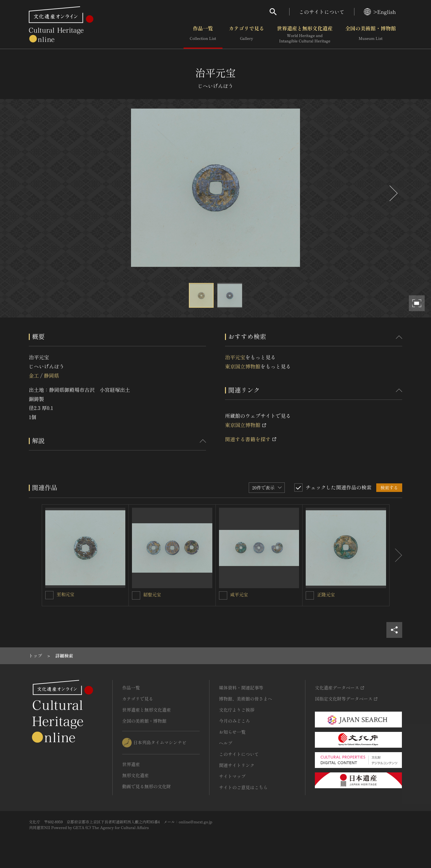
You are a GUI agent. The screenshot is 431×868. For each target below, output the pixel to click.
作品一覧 (203, 35)
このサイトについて (322, 12)
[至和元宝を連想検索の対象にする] (49, 595)
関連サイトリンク (237, 765)
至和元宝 (66, 594)
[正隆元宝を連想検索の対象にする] (310, 595)
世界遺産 (131, 764)
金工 (34, 375)
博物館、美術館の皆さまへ (246, 699)
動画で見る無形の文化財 (147, 786)
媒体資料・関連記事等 (241, 688)
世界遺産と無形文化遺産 (305, 35)
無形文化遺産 (135, 775)
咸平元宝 (239, 594)
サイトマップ (232, 776)
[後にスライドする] (393, 193)
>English (380, 12)
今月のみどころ (234, 721)
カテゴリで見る (247, 35)
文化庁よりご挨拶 (237, 710)
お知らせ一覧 (232, 732)
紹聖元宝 (152, 594)
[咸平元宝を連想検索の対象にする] (223, 595)
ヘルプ (226, 743)
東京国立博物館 (243, 366)
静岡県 (51, 375)
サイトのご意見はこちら (243, 787)
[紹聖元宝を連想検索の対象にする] (136, 595)
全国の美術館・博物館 (371, 35)
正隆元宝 (326, 594)
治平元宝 (235, 357)
